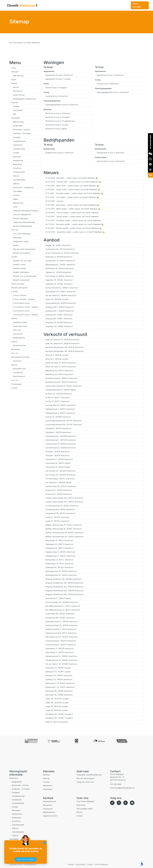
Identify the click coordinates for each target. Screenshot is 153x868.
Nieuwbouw (18, 91)
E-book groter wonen (21, 311)
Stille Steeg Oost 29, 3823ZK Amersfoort (61, 637)
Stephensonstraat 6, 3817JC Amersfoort (61, 629)
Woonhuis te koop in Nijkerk (56, 129)
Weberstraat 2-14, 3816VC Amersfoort (60, 683)
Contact (14, 257)
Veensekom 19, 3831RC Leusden (58, 668)
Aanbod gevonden (20, 326)
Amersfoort (17, 361)
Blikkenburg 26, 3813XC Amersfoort (59, 371)
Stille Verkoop (18, 76)
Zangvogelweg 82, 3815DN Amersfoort (61, 303)
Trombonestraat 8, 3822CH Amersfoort (61, 641)
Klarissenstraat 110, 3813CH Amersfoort (61, 486)
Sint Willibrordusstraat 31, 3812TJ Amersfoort (63, 606)
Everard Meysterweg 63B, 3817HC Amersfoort (64, 421)
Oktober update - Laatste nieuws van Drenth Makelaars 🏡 (74, 228)
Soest (15, 207)
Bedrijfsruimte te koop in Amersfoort (59, 153)
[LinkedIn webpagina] (126, 803)
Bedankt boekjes (19, 268)
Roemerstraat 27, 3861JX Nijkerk (58, 598)
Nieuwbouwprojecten (19, 288)
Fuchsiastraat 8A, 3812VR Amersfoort (60, 249)
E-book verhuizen (20, 295)
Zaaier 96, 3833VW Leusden (57, 706)
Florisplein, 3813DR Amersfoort (57, 452)
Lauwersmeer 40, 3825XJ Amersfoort (60, 261)
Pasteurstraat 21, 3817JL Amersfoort (59, 560)
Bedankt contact (19, 265)
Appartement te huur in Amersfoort (110, 75)
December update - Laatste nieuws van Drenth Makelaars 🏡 (74, 193)
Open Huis (17, 330)
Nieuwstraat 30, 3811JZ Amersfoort (59, 540)
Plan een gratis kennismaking (24, 249)
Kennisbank (16, 118)
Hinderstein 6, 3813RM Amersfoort (59, 257)
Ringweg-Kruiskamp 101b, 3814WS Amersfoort (63, 579)
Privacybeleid (16, 384)
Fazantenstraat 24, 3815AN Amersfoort (61, 444)
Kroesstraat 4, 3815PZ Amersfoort (59, 490)
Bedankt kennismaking (22, 253)
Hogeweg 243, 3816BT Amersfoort (59, 326)
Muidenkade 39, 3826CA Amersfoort (60, 268)
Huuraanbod (18, 334)
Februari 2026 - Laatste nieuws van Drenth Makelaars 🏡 (73, 182)
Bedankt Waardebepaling (22, 226)
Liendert (16, 153)
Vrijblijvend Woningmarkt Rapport (26, 211)
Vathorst (16, 176)
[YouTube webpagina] (133, 803)
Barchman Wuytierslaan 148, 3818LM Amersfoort (64, 347)
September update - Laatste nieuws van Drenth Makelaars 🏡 (75, 232)
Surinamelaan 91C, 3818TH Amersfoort (61, 292)
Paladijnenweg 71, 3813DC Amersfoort (60, 552)
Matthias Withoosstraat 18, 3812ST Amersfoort (64, 525)
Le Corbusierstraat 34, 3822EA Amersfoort (62, 506)
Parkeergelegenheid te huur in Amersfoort (113, 92)
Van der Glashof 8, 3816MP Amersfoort (61, 295)
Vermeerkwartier (19, 180)
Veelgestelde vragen (21, 241)
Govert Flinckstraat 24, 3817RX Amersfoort (62, 253)
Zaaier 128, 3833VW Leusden (57, 699)
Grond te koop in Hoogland (56, 88)
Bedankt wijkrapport (21, 218)
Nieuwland (17, 157)
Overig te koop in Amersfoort (57, 96)
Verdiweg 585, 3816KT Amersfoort (59, 315)
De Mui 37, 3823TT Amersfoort (58, 398)
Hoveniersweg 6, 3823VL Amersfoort (60, 479)
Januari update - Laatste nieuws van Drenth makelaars (72, 216)
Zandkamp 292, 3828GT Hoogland (59, 714)
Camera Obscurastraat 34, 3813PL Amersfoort (63, 386)
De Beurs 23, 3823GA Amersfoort (59, 394)
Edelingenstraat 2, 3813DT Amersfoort (60, 409)
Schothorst (17, 168)
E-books (14, 292)
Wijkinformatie (18, 122)
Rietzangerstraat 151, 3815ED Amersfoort (61, 571)
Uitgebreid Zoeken (20, 322)
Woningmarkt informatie (20, 357)
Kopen (14, 79)
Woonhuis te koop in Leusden (57, 125)
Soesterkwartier (19, 172)
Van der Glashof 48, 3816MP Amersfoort (61, 664)
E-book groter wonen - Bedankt (25, 315)
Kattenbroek (18, 145)
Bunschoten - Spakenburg (23, 187)
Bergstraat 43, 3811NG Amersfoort (59, 322)
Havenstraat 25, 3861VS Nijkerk (58, 463)
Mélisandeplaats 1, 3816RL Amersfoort (60, 265)
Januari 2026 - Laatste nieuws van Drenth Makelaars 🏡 (73, 189)
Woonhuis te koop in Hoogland (57, 117)
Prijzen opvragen (18, 284)
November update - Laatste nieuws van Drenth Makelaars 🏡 (75, 224)
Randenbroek (18, 160)
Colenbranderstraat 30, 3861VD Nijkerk (61, 390)
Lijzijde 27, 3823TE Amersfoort (57, 517)
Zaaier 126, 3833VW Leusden (57, 299)
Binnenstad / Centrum (21, 130)
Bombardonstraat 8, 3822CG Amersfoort (61, 378)
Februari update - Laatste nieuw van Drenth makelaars (72, 213)
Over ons (15, 230)
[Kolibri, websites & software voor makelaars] (142, 864)
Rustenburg (17, 164)
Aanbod (14, 83)
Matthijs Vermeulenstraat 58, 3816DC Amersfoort (64, 533)
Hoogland (17, 137)
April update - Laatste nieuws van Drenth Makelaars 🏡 (72, 205)
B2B (15, 114)
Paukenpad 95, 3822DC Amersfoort (59, 567)
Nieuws (16, 245)
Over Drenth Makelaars (22, 234)
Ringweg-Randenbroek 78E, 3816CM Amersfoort (64, 583)
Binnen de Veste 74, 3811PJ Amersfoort (61, 363)
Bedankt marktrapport (21, 272)
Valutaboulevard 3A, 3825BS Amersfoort (61, 656)
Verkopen (15, 72)
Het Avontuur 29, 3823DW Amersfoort (60, 471)
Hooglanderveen (19, 141)
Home (14, 68)
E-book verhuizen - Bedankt (24, 299)
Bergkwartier (18, 126)
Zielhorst (16, 184)
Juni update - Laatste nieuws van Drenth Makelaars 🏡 (72, 197)
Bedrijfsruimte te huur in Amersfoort (110, 153)
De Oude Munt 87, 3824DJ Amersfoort (61, 405)
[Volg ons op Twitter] (119, 803)
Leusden (16, 195)
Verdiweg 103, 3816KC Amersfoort (59, 676)
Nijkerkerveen (18, 203)
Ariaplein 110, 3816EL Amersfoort (58, 245)
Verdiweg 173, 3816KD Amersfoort (59, 679)
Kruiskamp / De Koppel (22, 133)
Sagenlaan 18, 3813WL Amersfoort (59, 280)
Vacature (54, 201)
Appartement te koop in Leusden (58, 79)
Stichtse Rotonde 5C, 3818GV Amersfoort (62, 288)
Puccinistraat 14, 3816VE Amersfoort (60, 276)
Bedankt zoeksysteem (21, 280)
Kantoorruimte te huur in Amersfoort (111, 161)
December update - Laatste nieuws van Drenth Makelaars (73, 220)
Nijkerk (16, 199)
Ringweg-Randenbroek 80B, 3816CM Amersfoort (64, 591)
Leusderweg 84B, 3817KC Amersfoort (60, 509)
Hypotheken (18, 110)
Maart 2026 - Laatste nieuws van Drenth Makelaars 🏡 (72, 186)
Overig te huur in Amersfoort (108, 84)
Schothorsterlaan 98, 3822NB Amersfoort (62, 602)
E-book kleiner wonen (21, 303)
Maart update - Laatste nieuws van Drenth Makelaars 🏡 (73, 209)
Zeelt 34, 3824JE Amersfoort (57, 722)
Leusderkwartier (19, 149)
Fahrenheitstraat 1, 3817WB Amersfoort (61, 436)
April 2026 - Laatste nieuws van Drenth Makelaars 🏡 (72, 178)
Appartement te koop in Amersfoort (59, 75)
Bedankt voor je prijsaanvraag (25, 276)
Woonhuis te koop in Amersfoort (58, 113)
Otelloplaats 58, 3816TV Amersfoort (59, 544)
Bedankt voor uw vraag (22, 261)
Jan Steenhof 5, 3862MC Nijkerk (58, 482)
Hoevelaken (18, 191)
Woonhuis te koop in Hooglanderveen (60, 121)
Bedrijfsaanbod (19, 338)
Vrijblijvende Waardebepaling (24, 222)
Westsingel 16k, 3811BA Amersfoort (59, 691)
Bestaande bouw (19, 345)
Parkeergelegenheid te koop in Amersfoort (62, 105)
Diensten (15, 103)
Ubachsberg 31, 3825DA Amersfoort (60, 649)
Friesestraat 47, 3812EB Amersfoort (59, 459)
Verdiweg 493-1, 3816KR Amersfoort (60, 307)
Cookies (14, 388)
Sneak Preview (19, 95)
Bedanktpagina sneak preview (25, 99)
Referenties (17, 238)
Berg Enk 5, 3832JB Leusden (57, 355)
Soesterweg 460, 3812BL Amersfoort (60, 614)
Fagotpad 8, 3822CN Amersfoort (58, 428)
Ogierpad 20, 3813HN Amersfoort (58, 272)
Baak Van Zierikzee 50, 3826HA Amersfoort (62, 340)
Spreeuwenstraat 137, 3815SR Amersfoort (62, 622)
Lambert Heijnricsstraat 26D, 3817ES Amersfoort (64, 498)
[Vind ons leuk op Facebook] (113, 803)
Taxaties (16, 106)
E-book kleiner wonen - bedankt (25, 307)
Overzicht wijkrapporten (22, 214)
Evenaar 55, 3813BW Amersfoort (58, 417)
